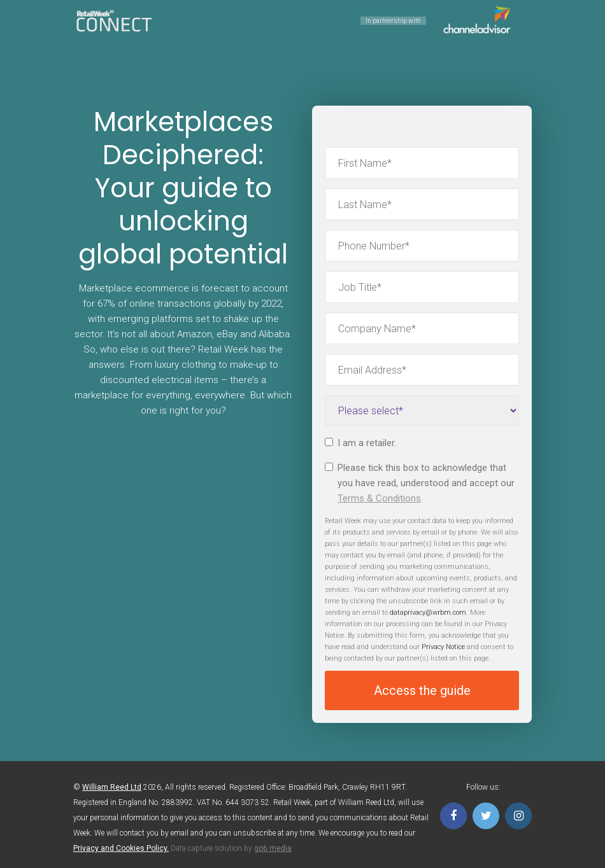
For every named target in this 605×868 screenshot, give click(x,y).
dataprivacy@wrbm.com (428, 612)
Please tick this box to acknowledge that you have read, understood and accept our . (420, 483)
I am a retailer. (360, 443)
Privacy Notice (443, 647)
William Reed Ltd (112, 787)
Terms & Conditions (379, 498)
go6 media (273, 848)
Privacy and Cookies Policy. (121, 848)
